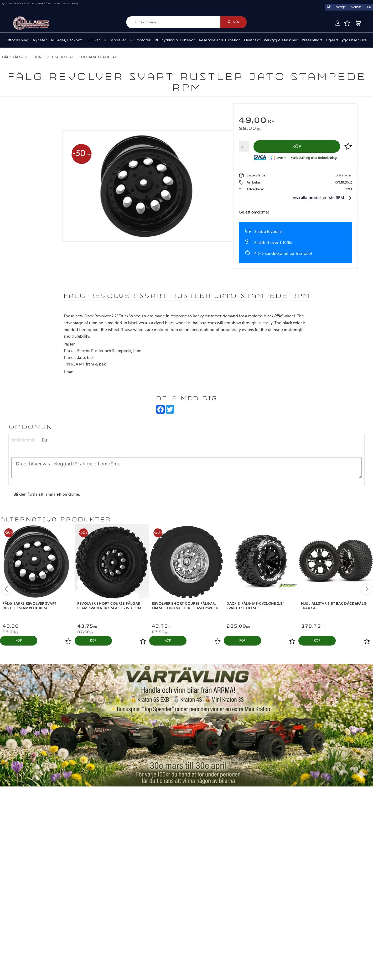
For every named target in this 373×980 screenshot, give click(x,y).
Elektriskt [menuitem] (252, 40)
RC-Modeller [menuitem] (115, 40)
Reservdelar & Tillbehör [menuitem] (220, 40)
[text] (295, 121)
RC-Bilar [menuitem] (93, 40)
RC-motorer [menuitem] (140, 40)
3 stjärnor (23, 440)
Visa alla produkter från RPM (318, 198)
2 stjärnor (18, 440)
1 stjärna (14, 440)
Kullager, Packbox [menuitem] (67, 40)
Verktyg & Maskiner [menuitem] (281, 40)
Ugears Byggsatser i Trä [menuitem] (347, 40)
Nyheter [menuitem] (40, 40)
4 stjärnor (28, 440)
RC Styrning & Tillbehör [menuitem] (175, 40)
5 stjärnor (33, 440)
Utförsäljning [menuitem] (17, 40)
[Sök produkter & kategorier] (173, 22)
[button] (347, 23)
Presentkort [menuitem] (312, 40)
